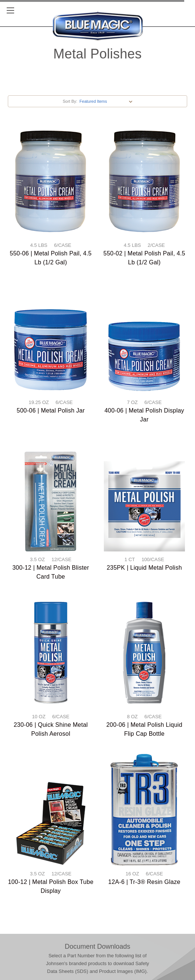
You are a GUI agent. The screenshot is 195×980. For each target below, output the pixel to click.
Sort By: (70, 101)
